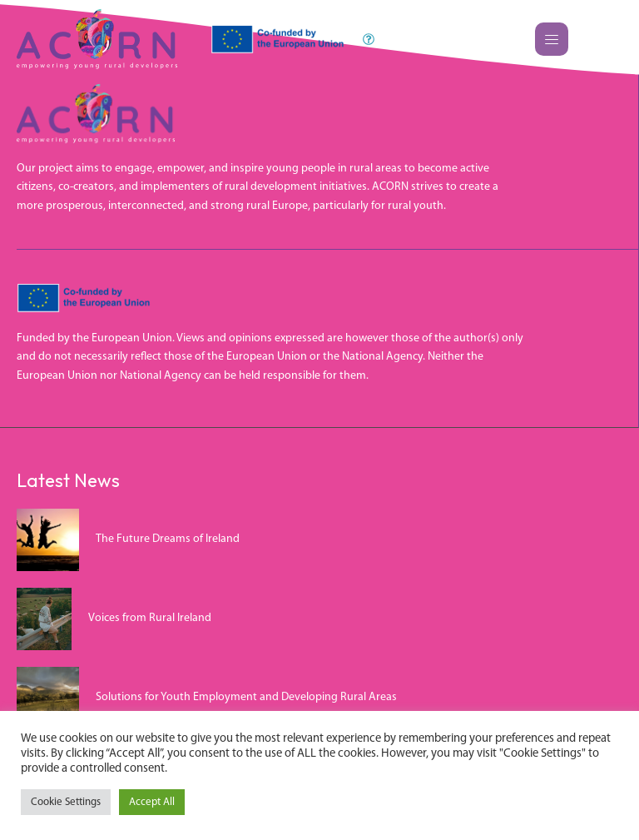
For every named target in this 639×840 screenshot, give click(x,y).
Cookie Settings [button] (66, 802)
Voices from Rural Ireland (150, 618)
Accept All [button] (152, 802)
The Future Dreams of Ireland (168, 539)
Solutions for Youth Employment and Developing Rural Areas (246, 697)
